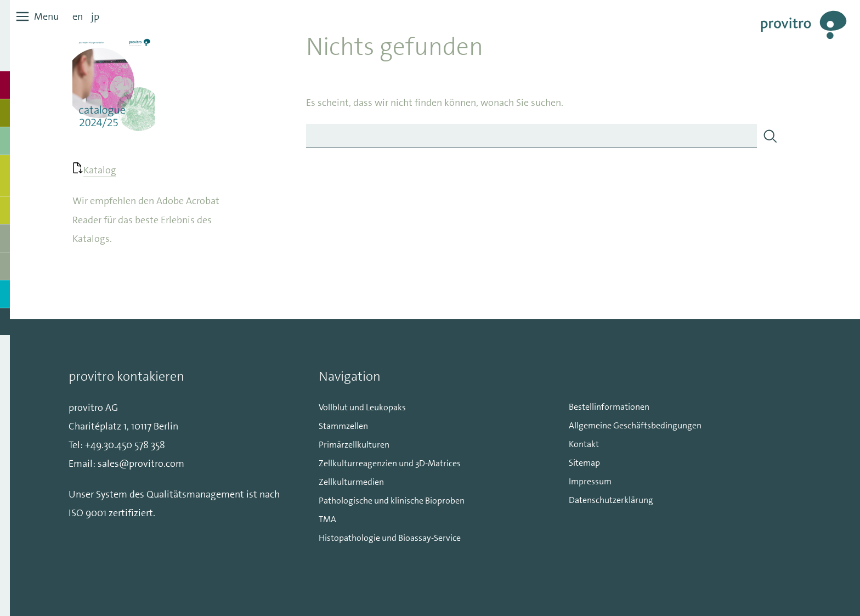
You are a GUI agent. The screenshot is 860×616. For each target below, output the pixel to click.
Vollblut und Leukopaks (362, 407)
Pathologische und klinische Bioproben (392, 501)
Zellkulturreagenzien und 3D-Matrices (390, 463)
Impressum (590, 481)
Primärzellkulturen (354, 445)
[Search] (770, 136)
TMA (327, 519)
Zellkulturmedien (351, 482)
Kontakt (584, 444)
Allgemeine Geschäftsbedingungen (635, 425)
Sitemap (584, 463)
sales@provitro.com (141, 464)
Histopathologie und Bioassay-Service (390, 538)
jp (95, 16)
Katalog (100, 170)
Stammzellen (343, 426)
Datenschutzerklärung (611, 500)
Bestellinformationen (609, 407)
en (78, 16)
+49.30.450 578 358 (125, 445)
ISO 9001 (87, 513)
